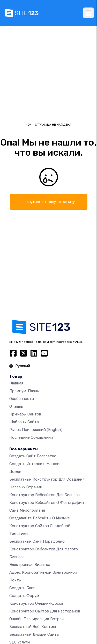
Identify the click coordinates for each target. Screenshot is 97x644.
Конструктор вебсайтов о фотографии (47, 503)
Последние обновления (31, 437)
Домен (15, 472)
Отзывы (16, 406)
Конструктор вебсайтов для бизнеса (44, 495)
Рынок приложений (36, 430)
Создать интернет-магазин (35, 464)
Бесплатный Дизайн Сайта (34, 634)
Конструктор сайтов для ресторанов (45, 611)
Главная (16, 383)
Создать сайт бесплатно (33, 456)
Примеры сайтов (25, 414)
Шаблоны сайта (24, 422)
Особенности (22, 399)
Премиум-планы (24, 391)
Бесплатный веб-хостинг (33, 627)
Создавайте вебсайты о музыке (40, 518)
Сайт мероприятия (27, 510)
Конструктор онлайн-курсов (36, 603)
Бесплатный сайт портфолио (37, 541)
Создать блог (22, 588)
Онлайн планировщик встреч (36, 619)
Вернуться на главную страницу (49, 202)
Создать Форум (24, 596)
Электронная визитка (30, 565)
